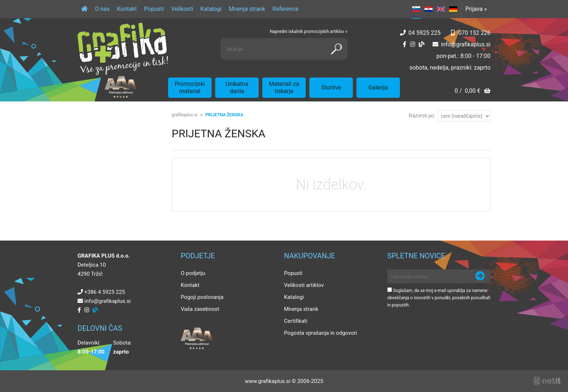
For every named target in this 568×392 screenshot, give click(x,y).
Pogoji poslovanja (202, 297)
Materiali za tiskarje (284, 87)
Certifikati (296, 321)
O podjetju (193, 273)
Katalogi (211, 9)
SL (416, 9)
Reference (285, 9)
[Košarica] (473, 91)
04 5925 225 (424, 33)
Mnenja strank (247, 9)
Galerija (378, 87)
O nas (102, 9)
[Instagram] (413, 44)
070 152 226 (474, 33)
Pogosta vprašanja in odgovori (321, 333)
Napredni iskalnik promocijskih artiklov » (309, 32)
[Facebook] (405, 44)
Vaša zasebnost (200, 309)
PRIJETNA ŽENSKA (224, 115)
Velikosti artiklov (304, 285)
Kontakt (127, 9)
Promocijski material (190, 87)
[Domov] (84, 9)
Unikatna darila (237, 87)
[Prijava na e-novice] (480, 276)
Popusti (154, 9)
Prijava (476, 9)
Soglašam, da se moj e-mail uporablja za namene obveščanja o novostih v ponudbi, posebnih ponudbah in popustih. (439, 298)
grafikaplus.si (185, 115)
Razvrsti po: (422, 116)
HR (429, 9)
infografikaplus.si (466, 44)
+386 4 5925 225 (105, 292)
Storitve (331, 87)
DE (453, 9)
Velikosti (182, 9)
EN (441, 9)
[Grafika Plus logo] (123, 49)
